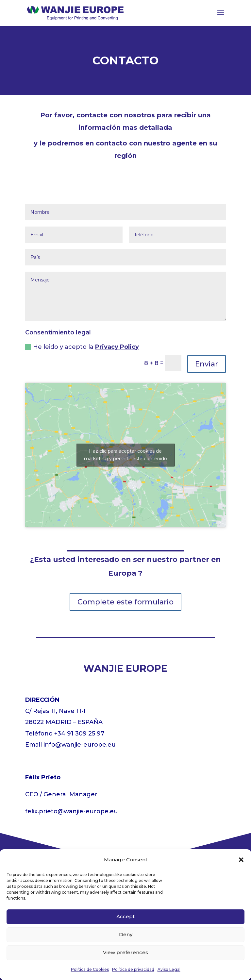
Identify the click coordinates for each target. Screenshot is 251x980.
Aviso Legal (169, 969)
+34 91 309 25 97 (79, 734)
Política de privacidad (133, 969)
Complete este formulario (125, 602)
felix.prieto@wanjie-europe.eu (72, 811)
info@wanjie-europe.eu (80, 745)
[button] (241, 860)
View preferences (125, 952)
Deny (126, 934)
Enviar (207, 364)
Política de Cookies (90, 969)
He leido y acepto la (82, 347)
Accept (125, 916)
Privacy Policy (117, 347)
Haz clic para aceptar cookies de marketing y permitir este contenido (125, 455)
